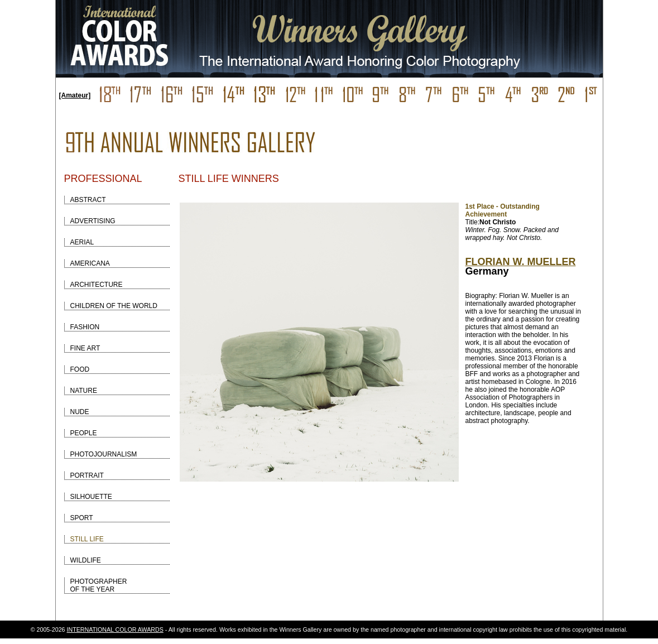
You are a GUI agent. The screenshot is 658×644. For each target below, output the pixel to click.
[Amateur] (75, 95)
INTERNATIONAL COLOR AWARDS (115, 629)
